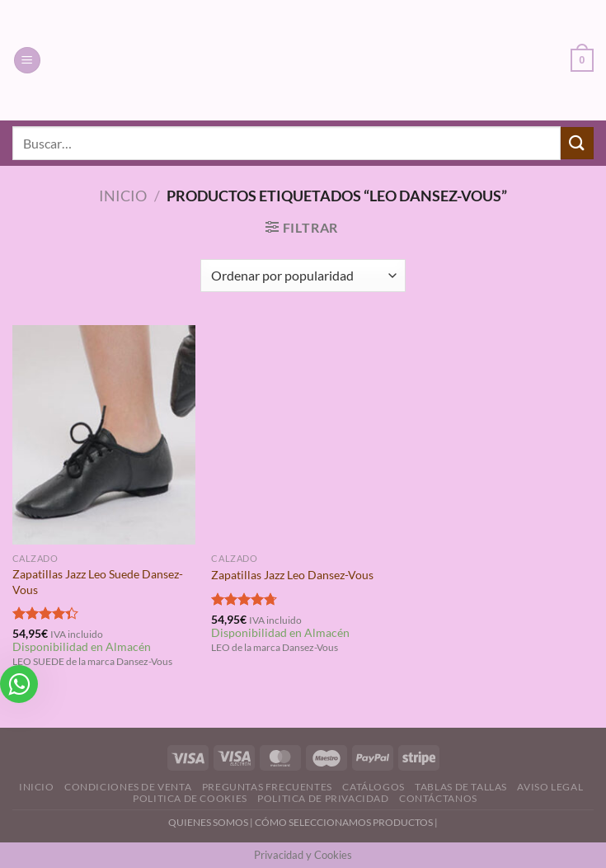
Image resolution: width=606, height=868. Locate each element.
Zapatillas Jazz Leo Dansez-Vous (292, 575)
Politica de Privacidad (323, 798)
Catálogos (373, 787)
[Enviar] (577, 143)
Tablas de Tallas (461, 787)
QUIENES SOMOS (208, 822)
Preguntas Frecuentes (267, 787)
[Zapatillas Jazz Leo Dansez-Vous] (303, 435)
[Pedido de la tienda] (303, 276)
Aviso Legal (550, 787)
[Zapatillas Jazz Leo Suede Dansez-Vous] (104, 435)
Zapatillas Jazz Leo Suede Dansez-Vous (98, 582)
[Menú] (27, 61)
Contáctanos (438, 798)
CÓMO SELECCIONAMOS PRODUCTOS (344, 822)
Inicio (123, 196)
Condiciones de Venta (128, 787)
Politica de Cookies (190, 798)
